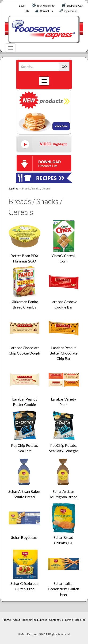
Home (7, 620)
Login (22, 6)
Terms (69, 620)
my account (71, 11)
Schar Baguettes (24, 537)
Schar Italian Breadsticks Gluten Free (64, 589)
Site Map (80, 620)
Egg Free (13, 188)
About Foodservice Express (30, 620)
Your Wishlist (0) (46, 6)
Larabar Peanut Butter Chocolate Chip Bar (63, 353)
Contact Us (46, 11)
